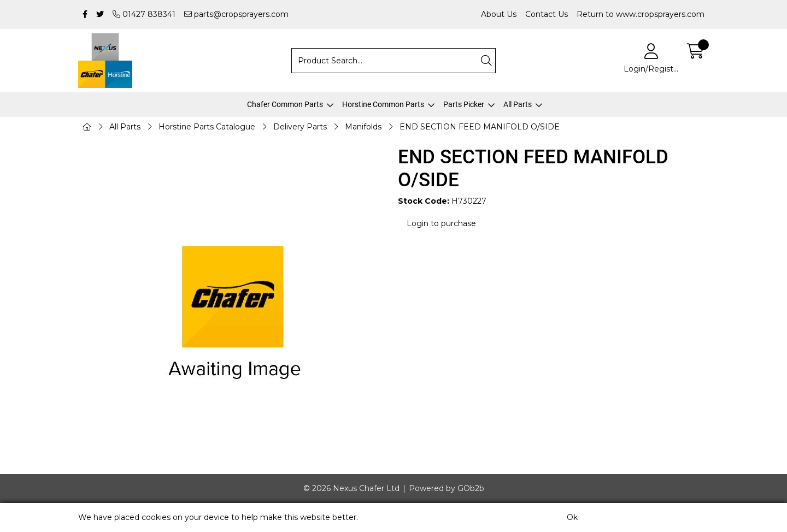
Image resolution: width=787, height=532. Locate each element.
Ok (572, 517)
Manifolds (363, 127)
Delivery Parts (300, 127)
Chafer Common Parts (285, 104)
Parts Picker (464, 104)
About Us (499, 14)
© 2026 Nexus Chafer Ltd (351, 488)
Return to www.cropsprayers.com (641, 14)
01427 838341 (144, 14)
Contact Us (547, 14)
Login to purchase (441, 223)
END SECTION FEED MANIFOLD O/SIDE (480, 127)
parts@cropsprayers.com (236, 14)
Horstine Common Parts (383, 104)
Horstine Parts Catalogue (207, 127)
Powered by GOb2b (447, 488)
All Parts (518, 104)
